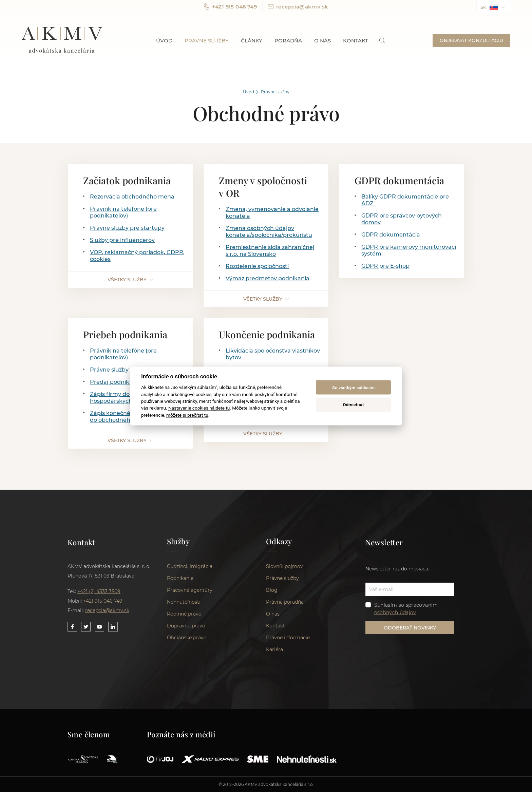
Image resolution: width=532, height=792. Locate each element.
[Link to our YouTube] (99, 627)
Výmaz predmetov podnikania (268, 278)
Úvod (164, 41)
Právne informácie (288, 638)
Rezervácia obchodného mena (132, 197)
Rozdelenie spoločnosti (257, 266)
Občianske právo (187, 638)
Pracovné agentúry (190, 590)
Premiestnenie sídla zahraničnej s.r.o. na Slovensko (270, 251)
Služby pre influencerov (122, 240)
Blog (272, 590)
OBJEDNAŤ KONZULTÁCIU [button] (471, 40)
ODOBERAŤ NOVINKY (410, 628)
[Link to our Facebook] (72, 627)
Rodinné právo (184, 614)
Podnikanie (180, 578)
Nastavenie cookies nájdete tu (199, 408)
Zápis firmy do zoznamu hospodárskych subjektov (126, 398)
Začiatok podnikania (127, 180)
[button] (493, 7)
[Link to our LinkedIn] (113, 627)
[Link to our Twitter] (86, 627)
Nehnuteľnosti (184, 602)
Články (252, 41)
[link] (382, 41)
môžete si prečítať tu (187, 415)
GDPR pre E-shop (385, 266)
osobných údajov (395, 612)
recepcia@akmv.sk (298, 7)
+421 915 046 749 (230, 7)
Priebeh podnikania (125, 334)
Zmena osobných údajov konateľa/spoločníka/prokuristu (269, 232)
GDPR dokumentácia (399, 180)
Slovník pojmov (284, 566)
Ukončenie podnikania (267, 334)
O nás (322, 41)
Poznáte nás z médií (181, 734)
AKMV (62, 40)
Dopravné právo (186, 626)
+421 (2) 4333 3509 (99, 591)
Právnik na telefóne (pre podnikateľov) (123, 212)
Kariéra (274, 649)
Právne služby (207, 41)
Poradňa (288, 41)
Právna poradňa (285, 602)
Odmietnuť (354, 404)
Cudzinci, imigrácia (190, 566)
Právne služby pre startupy (127, 228)
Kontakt (356, 41)
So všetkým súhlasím (353, 387)
